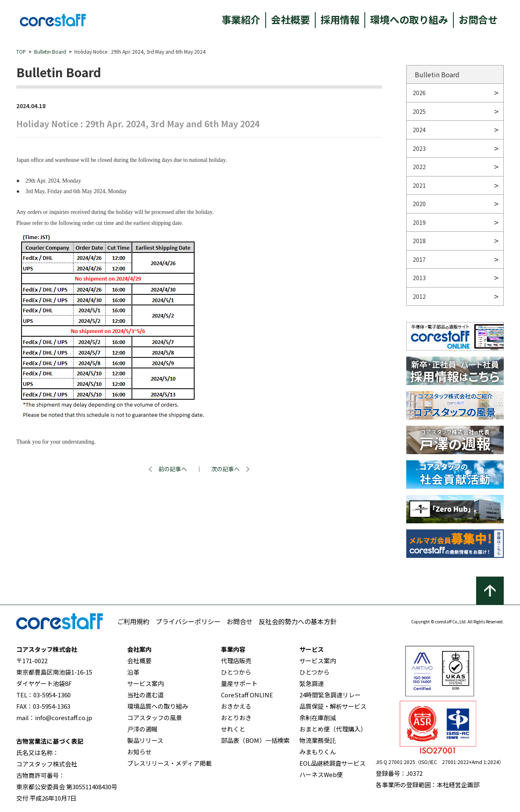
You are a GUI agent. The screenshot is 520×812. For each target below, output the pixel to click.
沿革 (133, 672)
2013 (419, 278)
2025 (419, 111)
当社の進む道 (145, 695)
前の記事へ (173, 469)
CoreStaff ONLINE (247, 695)
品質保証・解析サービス (333, 706)
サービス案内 (145, 683)
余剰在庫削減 (318, 717)
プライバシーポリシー (188, 621)
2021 (419, 185)
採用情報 (340, 19)
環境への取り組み (409, 19)
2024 (419, 130)
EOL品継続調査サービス (333, 763)
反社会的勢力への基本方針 (298, 621)
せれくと (233, 729)
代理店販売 (236, 661)
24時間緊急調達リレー (330, 695)
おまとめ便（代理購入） (333, 729)
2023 (419, 148)
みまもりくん (318, 752)
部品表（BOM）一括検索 (255, 740)
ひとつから (236, 672)
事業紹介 (241, 19)
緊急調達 (312, 683)
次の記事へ (225, 469)
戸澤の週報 (142, 729)
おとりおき (236, 717)
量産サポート (239, 683)
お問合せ (478, 19)
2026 (419, 93)
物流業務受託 (318, 740)
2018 (419, 241)
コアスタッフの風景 (155, 717)
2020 (419, 204)
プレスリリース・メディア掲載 (169, 763)
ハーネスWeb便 (321, 774)
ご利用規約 (133, 621)
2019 (419, 222)
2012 (419, 296)
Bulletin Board (50, 51)
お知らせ (139, 752)
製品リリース (145, 740)
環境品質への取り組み (158, 706)
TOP (21, 51)
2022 (419, 167)
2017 (419, 259)
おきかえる (236, 706)
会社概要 (290, 19)
